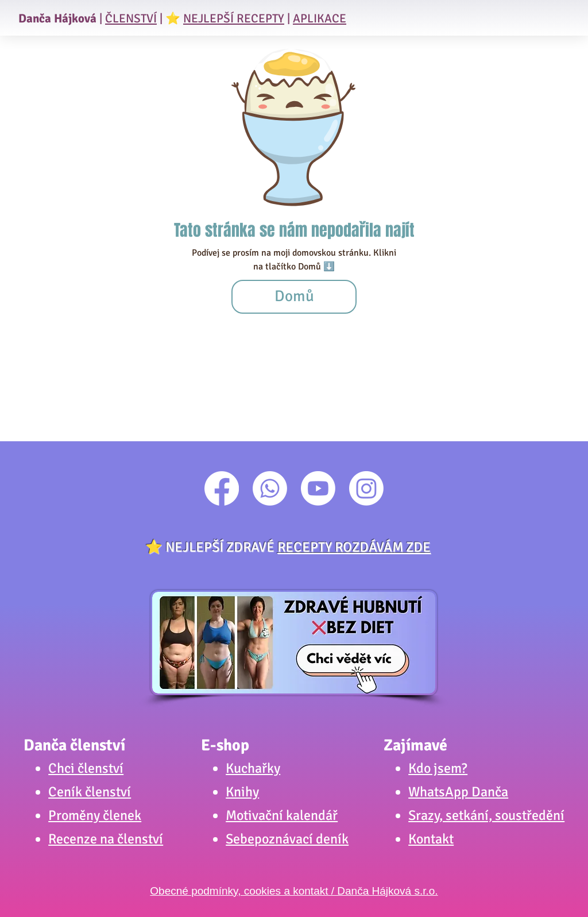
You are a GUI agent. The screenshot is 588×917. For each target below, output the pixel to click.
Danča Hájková (57, 18)
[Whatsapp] (270, 488)
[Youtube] (318, 488)
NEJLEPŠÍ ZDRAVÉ (298, 547)
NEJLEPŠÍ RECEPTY (234, 18)
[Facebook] (222, 488)
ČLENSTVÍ (131, 18)
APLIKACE (320, 18)
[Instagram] (366, 488)
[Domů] (294, 297)
